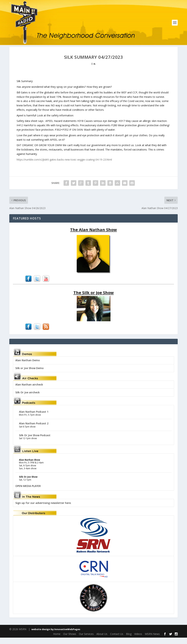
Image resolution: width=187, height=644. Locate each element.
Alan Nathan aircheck (29, 391)
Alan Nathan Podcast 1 (34, 418)
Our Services (86, 640)
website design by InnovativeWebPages (56, 635)
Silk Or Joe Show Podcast (35, 442)
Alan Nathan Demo (28, 367)
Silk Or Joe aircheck (27, 399)
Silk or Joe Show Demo (29, 374)
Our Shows (70, 640)
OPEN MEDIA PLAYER (28, 492)
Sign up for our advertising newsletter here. (43, 509)
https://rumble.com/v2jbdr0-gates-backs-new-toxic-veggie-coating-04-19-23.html (64, 166)
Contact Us (117, 640)
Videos (138, 640)
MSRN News (152, 640)
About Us (102, 640)
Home (57, 640)
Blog (129, 640)
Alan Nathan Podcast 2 (34, 430)
